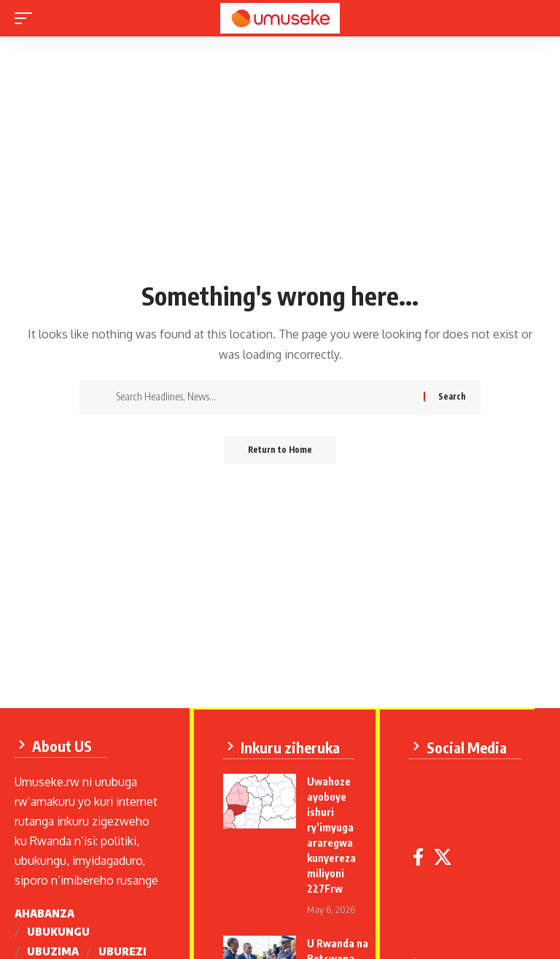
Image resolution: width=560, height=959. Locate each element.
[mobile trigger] (27, 18)
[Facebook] (421, 856)
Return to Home (280, 450)
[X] (446, 856)
